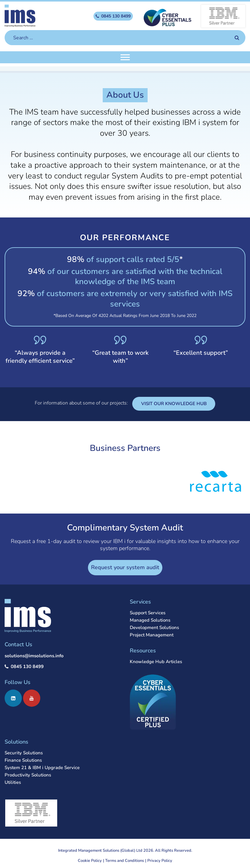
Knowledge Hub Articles (156, 662)
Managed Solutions (150, 620)
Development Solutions (154, 628)
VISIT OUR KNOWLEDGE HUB (174, 404)
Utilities (13, 782)
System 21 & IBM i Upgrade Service (42, 768)
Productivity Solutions (28, 775)
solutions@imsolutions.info (34, 656)
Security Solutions (24, 753)
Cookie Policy (90, 861)
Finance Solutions (23, 760)
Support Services (148, 613)
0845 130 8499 (27, 667)
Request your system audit (125, 567)
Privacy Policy (160, 861)
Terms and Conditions (125, 861)
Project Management (152, 635)
